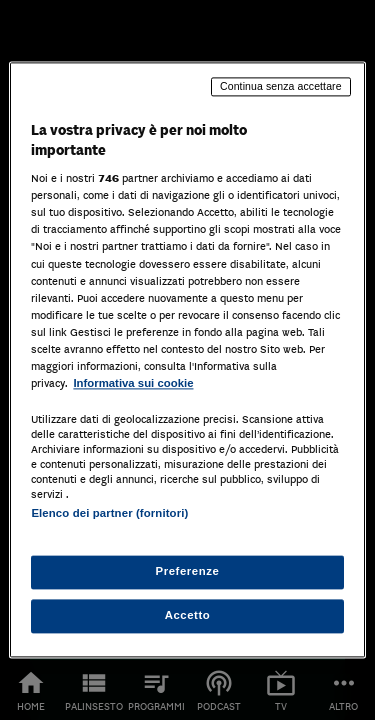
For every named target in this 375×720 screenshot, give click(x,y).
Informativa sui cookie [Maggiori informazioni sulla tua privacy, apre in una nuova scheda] (133, 383)
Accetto (188, 616)
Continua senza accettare (281, 86)
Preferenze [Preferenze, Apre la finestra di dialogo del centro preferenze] (188, 572)
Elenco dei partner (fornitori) (109, 513)
